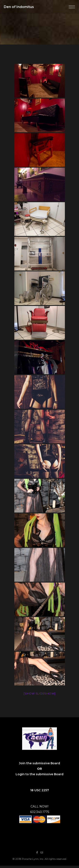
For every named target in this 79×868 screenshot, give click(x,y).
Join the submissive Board (39, 763)
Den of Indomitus (19, 7)
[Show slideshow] (39, 693)
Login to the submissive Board (39, 774)
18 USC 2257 (39, 790)
